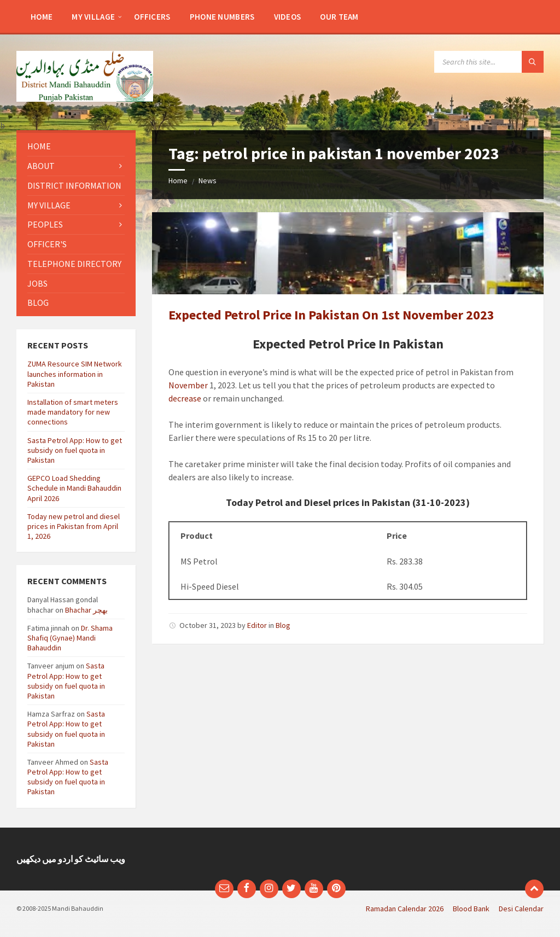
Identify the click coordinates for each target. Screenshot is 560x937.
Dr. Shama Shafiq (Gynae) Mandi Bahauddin (70, 638)
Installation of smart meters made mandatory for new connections (73, 412)
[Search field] (489, 62)
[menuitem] (42, 16)
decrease (185, 398)
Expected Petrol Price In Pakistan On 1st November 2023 (331, 315)
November (188, 385)
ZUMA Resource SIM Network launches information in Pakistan (75, 374)
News (208, 181)
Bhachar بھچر (86, 610)
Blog (283, 625)
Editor (257, 625)
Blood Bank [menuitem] (471, 909)
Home (178, 181)
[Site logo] (85, 98)
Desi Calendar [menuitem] (521, 909)
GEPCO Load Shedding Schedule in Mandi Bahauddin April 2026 (74, 488)
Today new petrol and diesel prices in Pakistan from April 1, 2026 (74, 526)
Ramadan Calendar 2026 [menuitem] (405, 909)
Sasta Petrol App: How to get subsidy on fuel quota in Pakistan (75, 450)
